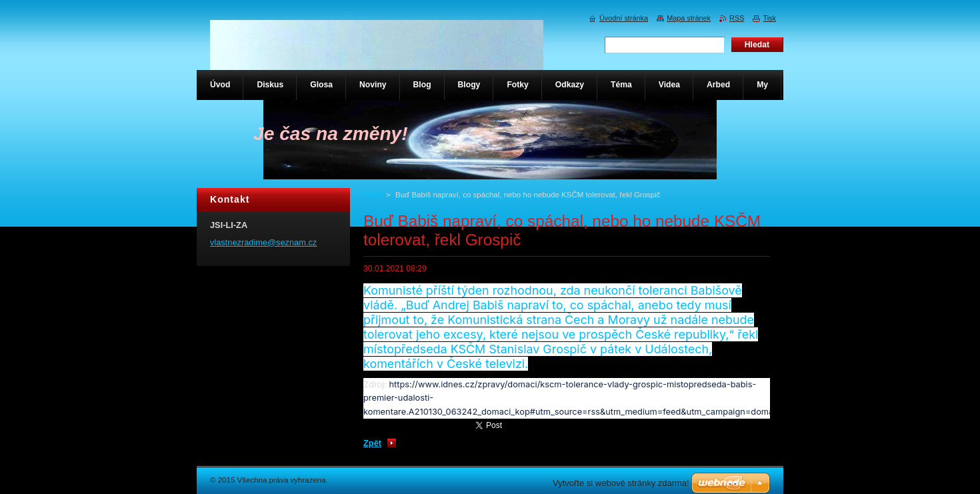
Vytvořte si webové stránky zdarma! (621, 483)
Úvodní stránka (624, 18)
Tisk (769, 18)
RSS (737, 18)
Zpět (372, 443)
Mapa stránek (689, 18)
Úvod (372, 195)
